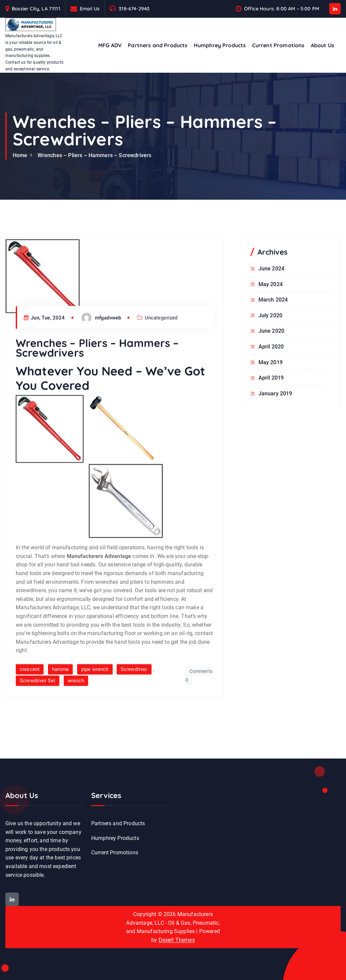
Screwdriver (134, 717)
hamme (61, 717)
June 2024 (271, 269)
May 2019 (271, 362)
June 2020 (271, 331)
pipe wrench (95, 717)
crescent (30, 717)
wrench (76, 729)
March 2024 (273, 300)
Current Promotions (278, 45)
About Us (323, 45)
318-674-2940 (134, 9)
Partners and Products (158, 45)
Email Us (90, 9)
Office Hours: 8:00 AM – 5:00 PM (282, 9)
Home (20, 155)
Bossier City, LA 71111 (36, 9)
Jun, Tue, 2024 (44, 366)
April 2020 (271, 347)
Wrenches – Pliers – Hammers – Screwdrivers (95, 155)
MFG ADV (110, 45)
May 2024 (271, 284)
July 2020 (270, 315)
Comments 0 (199, 724)
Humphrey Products (220, 45)
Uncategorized (161, 366)
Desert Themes (177, 940)
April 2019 (271, 378)
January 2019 (275, 394)
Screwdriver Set (38, 729)
